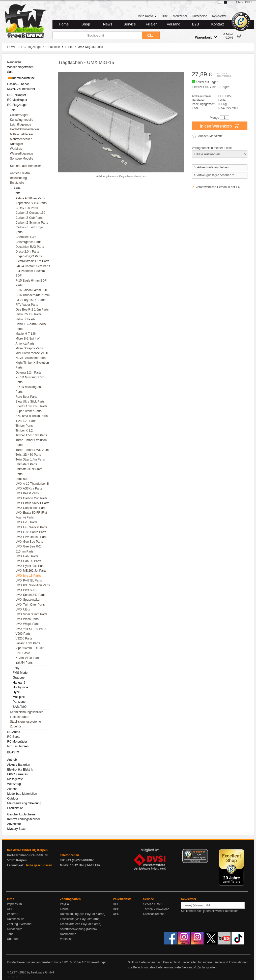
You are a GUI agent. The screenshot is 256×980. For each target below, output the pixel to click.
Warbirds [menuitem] (16, 149)
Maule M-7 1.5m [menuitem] (27, 334)
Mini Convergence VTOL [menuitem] (32, 353)
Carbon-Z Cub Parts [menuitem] (29, 218)
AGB (10, 909)
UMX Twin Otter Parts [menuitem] (30, 605)
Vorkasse (66, 939)
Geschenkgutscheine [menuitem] (21, 814)
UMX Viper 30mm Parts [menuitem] (32, 614)
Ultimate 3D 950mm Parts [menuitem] (29, 471)
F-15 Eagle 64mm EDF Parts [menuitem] (31, 283)
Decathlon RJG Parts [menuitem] (30, 247)
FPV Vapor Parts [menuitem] (27, 305)
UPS (116, 914)
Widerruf (13, 914)
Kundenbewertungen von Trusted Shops (34, 962)
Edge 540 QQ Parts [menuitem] (29, 256)
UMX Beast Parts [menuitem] (27, 493)
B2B (195, 24)
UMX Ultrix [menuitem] (23, 609)
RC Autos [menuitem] (14, 732)
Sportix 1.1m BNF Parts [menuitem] (32, 406)
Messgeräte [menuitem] (15, 779)
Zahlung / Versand (19, 924)
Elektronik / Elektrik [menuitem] (20, 770)
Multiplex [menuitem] (19, 697)
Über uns (13, 939)
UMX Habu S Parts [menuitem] (28, 561)
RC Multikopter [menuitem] (17, 100)
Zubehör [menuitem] (16, 726)
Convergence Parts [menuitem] (29, 242)
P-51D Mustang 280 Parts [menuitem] (29, 389)
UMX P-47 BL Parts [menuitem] (29, 580)
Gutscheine (199, 16)
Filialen (152, 24)
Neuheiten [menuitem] (14, 62)
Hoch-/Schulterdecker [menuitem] (25, 129)
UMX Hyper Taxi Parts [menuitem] (31, 566)
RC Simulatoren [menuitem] (18, 746)
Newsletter (219, 16)
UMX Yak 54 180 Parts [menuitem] (31, 629)
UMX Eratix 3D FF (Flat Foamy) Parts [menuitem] (31, 515)
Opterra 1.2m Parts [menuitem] (29, 373)
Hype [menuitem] (16, 692)
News (108, 24)
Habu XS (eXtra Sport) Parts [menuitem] (31, 327)
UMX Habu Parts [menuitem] (27, 556)
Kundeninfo (15, 929)
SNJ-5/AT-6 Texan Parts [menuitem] (32, 416)
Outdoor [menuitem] (13, 799)
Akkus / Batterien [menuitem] (19, 765)
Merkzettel (180, 16)
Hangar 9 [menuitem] (19, 683)
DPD (116, 909)
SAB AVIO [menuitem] (20, 707)
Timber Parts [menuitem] (24, 426)
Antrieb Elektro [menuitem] (20, 173)
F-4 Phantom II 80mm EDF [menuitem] (30, 273)
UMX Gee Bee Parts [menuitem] (29, 542)
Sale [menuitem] (10, 72)
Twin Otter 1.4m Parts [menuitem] (30, 460)
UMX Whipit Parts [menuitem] (28, 624)
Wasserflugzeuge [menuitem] (22, 154)
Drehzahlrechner (154, 914)
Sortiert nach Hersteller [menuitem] (26, 166)
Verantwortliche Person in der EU (218, 187)
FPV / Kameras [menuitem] (18, 774)
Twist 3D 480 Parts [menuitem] (28, 455)
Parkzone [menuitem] (19, 702)
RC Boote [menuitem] (14, 737)
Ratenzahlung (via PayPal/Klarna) (83, 914)
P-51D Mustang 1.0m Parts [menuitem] (30, 380)
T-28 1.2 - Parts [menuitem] (26, 421)
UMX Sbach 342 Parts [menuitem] (31, 595)
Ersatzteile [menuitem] (17, 183)
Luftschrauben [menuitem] (20, 717)
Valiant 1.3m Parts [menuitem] (28, 643)
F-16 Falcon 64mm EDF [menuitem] (32, 290)
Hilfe (165, 16)
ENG (239, 2)
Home (64, 24)
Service (130, 24)
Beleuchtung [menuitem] (19, 178)
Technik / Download (156, 909)
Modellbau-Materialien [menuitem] (22, 794)
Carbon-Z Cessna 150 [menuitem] (31, 213)
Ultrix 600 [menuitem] (22, 479)
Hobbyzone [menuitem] (21, 687)
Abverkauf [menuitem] (14, 824)
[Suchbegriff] (97, 35)
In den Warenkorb (219, 126)
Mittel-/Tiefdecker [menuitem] (22, 134)
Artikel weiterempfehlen (211, 167)
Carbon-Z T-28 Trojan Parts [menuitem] (30, 230)
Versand (174, 24)
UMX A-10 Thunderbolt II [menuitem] (32, 484)
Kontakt (217, 24)
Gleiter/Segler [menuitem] (19, 115)
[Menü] (205, 852)
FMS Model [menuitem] (21, 673)
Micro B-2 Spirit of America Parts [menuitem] (28, 341)
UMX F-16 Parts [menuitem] (26, 522)
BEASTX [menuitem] (13, 752)
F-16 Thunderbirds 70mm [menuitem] (33, 295)
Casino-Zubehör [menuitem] (18, 84)
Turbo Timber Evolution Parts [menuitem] (31, 442)
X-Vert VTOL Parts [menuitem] (28, 658)
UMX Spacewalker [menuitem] (28, 600)
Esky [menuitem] (16, 668)
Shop (86, 24)
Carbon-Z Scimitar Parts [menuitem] (32, 223)
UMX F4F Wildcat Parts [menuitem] (31, 527)
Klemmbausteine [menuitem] (21, 78)
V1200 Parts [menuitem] (24, 638)
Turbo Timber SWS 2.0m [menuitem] (32, 450)
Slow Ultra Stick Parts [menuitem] (30, 402)
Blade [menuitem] (17, 188)
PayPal (65, 904)
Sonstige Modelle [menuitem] (22, 159)
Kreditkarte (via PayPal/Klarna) (81, 924)
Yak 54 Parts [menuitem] (24, 663)
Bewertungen (98, 962)
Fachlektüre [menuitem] (15, 808)
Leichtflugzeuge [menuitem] (21, 125)
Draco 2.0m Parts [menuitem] (27, 252)
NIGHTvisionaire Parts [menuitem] (31, 358)
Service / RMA (153, 904)
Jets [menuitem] (13, 110)
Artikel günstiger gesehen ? (214, 175)
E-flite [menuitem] (17, 193)
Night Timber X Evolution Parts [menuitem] (32, 365)
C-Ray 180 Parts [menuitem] (27, 208)
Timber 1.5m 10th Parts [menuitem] (31, 435)
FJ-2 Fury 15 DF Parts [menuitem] (31, 300)
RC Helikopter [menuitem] (17, 95)
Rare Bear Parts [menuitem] (26, 397)
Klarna (64, 909)
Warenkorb (206, 37)
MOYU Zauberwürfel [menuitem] (21, 89)
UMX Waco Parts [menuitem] (27, 619)
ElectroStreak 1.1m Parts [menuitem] (32, 261)
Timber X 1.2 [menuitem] (24, 431)
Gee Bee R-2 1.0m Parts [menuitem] (32, 310)
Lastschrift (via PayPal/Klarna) (80, 919)
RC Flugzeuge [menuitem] (17, 105)
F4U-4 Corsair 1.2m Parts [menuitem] (33, 266)
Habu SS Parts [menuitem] (26, 319)
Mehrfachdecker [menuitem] (21, 139)
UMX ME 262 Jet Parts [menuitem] (31, 571)
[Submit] (151, 35)
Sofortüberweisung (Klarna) (78, 929)
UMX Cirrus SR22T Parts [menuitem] (33, 503)
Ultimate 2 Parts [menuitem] (26, 464)
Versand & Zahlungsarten (199, 967)
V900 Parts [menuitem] (23, 634)
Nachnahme (68, 934)
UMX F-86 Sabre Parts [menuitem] (31, 532)
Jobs (10, 934)
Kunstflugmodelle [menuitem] (22, 120)
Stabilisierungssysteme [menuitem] (26, 722)
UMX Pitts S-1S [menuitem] (26, 590)
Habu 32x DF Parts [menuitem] (29, 314)
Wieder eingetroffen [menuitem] (21, 67)
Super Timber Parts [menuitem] (29, 411)
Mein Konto (147, 16)
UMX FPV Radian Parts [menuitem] (32, 537)
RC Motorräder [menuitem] (17, 742)
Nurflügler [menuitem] (17, 144)
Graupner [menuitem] (19, 678)
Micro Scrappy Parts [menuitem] (29, 348)
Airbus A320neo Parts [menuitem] (30, 198)
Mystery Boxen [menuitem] (17, 829)
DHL (116, 904)
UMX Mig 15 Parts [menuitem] (28, 576)
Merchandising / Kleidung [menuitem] (24, 803)
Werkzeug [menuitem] (14, 784)
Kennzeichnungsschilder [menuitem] (26, 712)
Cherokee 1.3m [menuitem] (26, 237)
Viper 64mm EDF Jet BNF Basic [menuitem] (30, 650)
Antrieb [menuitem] (12, 760)
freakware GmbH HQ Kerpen (27, 850)
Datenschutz (16, 919)
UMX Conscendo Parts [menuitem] (31, 508)
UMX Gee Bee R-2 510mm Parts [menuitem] (28, 549)
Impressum (15, 904)
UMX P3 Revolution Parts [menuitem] (33, 585)
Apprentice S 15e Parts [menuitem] (31, 203)
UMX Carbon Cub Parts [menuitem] (32, 498)
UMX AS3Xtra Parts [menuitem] (29, 488)
